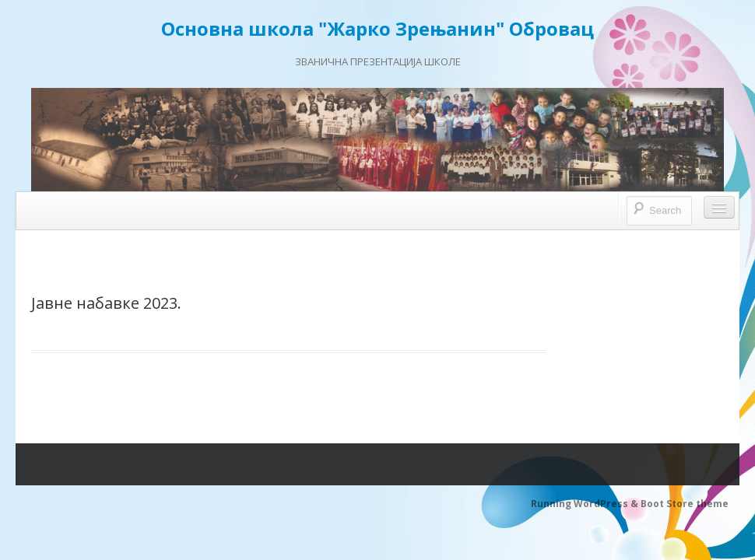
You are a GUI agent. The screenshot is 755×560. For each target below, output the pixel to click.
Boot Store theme (685, 504)
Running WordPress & (586, 504)
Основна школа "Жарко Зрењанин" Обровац (377, 28)
